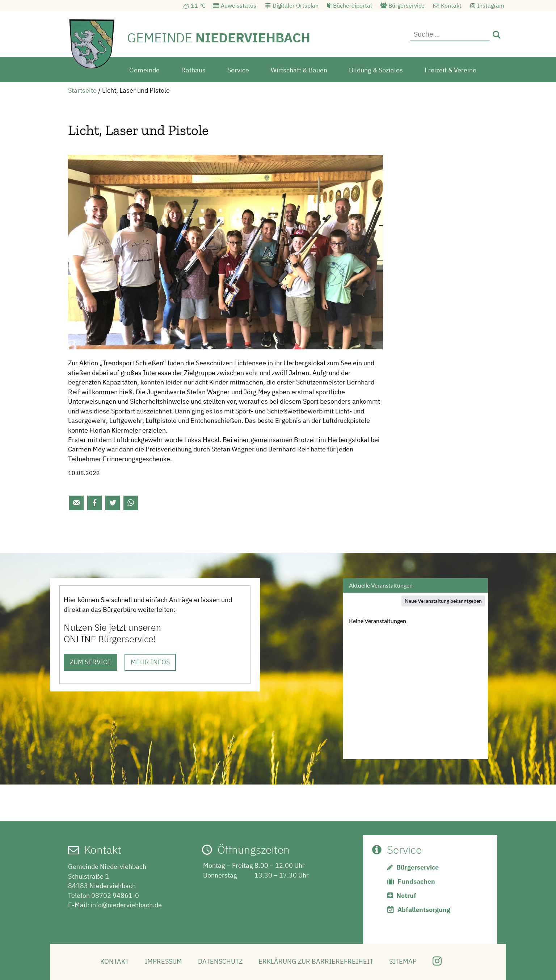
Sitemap (403, 961)
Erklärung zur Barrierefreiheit (316, 961)
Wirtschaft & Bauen (299, 70)
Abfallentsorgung (424, 910)
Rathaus (193, 70)
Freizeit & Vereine (450, 70)
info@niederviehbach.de (126, 905)
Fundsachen (416, 881)
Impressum (163, 961)
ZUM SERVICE (90, 662)
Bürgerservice (407, 5)
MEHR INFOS (150, 662)
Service (238, 70)
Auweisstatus (239, 5)
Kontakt (451, 5)
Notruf (406, 895)
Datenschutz (220, 961)
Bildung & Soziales (376, 70)
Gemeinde (144, 70)
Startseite (82, 90)
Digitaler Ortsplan (296, 5)
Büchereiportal (352, 5)
